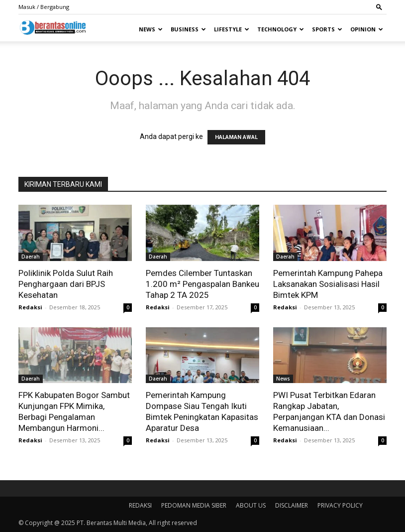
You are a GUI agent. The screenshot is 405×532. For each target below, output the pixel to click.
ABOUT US (251, 505)
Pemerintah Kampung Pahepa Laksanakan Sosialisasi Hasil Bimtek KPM (328, 284)
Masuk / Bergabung (44, 7)
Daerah (31, 257)
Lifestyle (232, 29)
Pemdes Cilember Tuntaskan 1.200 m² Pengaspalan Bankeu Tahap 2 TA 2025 (202, 284)
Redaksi (30, 307)
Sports (327, 29)
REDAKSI (140, 505)
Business (188, 29)
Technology (281, 29)
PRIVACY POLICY (340, 505)
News (151, 29)
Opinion (367, 29)
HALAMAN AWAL (236, 137)
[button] (379, 7)
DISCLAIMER (292, 505)
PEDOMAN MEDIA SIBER (194, 505)
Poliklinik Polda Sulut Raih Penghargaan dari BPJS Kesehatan (66, 284)
